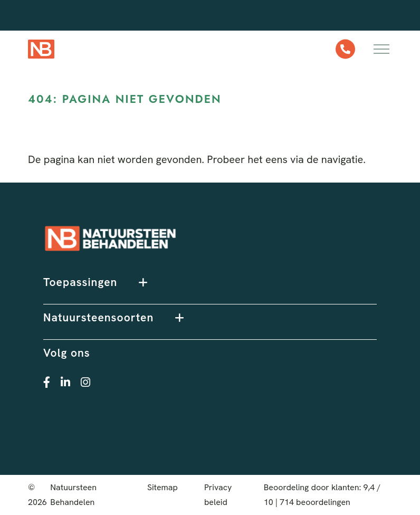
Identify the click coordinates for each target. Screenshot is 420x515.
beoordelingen (315, 502)
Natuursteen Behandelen (73, 495)
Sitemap (163, 487)
